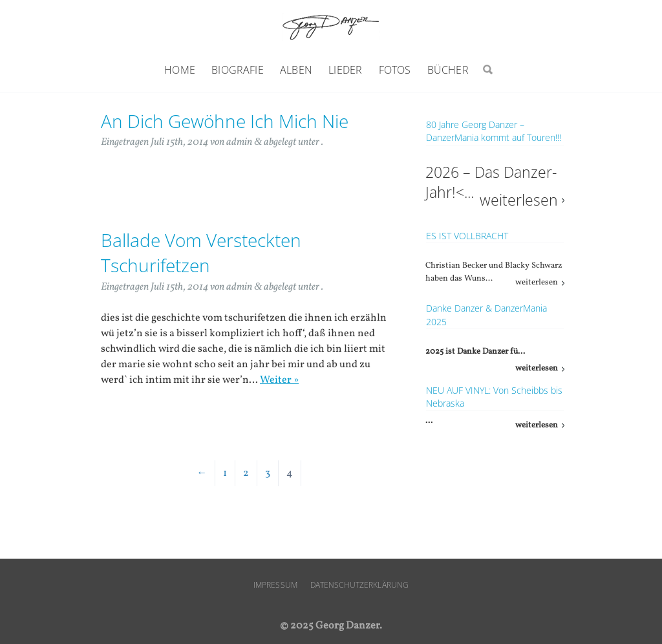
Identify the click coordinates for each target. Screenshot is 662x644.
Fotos (395, 70)
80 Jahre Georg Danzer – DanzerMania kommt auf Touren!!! (494, 131)
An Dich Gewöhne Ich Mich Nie (225, 121)
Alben (296, 70)
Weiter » (279, 380)
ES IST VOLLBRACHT (467, 236)
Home (180, 70)
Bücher (448, 70)
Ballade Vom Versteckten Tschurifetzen (201, 252)
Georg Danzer (331, 27)
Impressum (275, 585)
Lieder (345, 70)
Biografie (237, 70)
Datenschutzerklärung (359, 585)
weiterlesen (519, 200)
